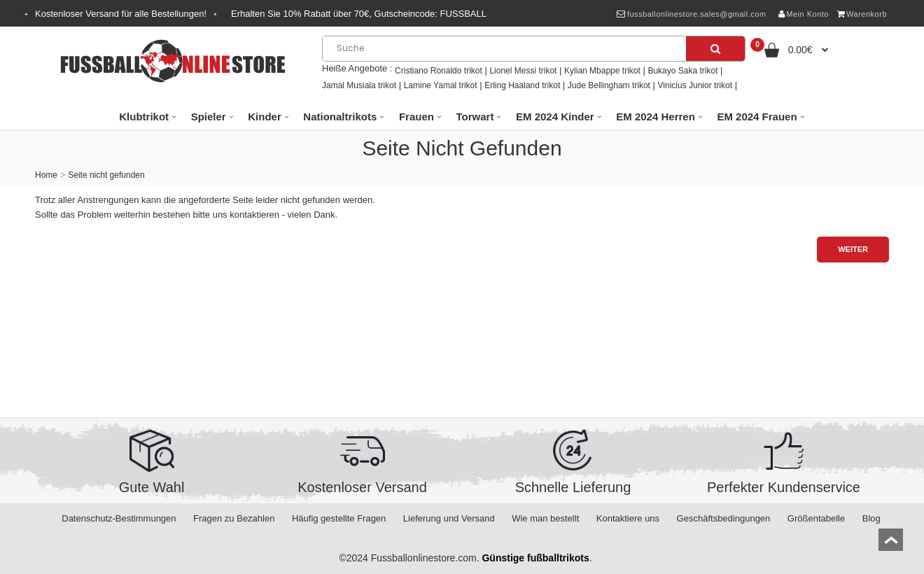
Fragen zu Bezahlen (234, 518)
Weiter (853, 249)
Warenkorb (862, 14)
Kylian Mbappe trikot (602, 71)
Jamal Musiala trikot (359, 85)
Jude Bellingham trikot (609, 85)
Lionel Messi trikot (523, 71)
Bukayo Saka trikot (682, 71)
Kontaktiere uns (628, 518)
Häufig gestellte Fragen (339, 518)
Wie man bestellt (545, 518)
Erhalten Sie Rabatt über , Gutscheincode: (359, 14)
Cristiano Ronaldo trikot (439, 71)
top (891, 544)
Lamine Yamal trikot (441, 85)
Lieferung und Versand (449, 518)
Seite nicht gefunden (106, 175)
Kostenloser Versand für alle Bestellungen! (121, 14)
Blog (871, 518)
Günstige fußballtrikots (535, 558)
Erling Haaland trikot (522, 85)
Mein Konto (804, 14)
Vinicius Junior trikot (695, 85)
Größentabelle (816, 518)
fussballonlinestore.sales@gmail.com (691, 14)
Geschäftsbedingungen (724, 518)
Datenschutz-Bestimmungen (119, 518)
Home (46, 175)
